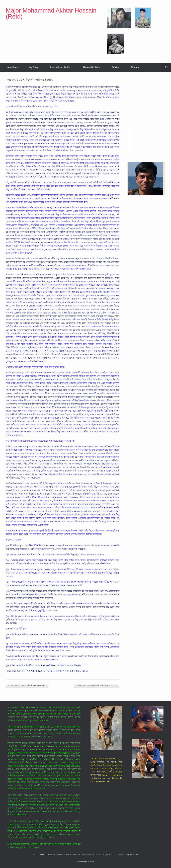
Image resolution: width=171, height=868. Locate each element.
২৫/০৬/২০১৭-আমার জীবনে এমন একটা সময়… (27, 686)
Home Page (12, 67)
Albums (135, 67)
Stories (115, 67)
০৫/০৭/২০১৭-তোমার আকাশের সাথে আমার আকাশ (97, 686)
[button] (166, 67)
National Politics (92, 67)
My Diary (34, 67)
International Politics (61, 67)
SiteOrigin (83, 861)
